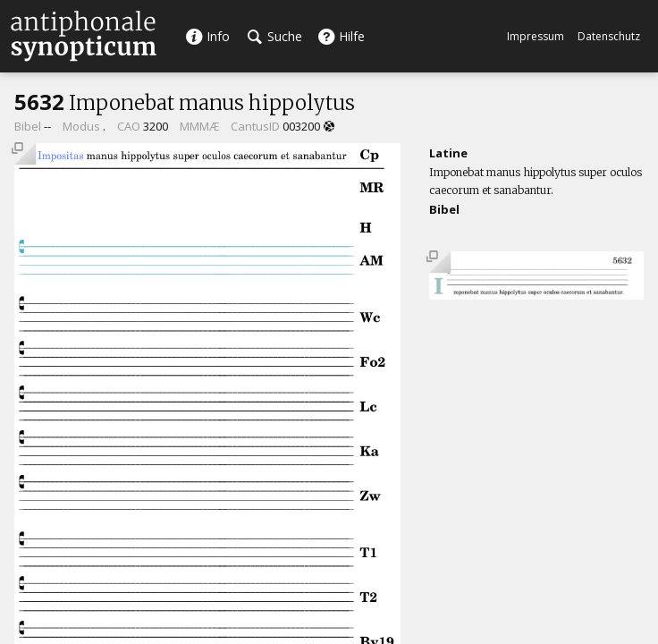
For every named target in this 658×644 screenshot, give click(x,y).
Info (207, 36)
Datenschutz (609, 36)
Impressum (536, 36)
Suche (275, 36)
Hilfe (341, 36)
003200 (301, 126)
